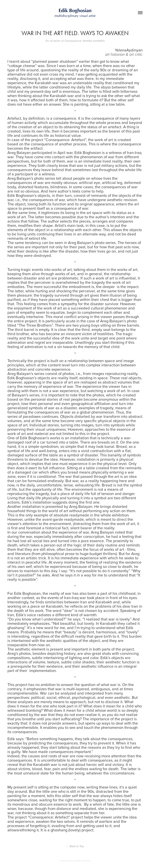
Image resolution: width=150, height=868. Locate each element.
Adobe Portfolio (82, 861)
